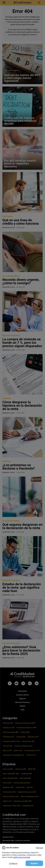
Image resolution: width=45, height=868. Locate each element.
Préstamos (9, 113)
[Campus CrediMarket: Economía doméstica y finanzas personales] (22, 3)
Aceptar (34, 863)
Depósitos (9, 156)
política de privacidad (22, 857)
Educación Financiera (12, 70)
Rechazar (39, 848)
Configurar (13, 863)
